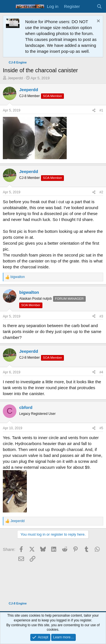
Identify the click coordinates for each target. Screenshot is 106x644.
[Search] (99, 6)
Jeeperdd (15, 78)
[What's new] (88, 6)
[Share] (94, 110)
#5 (101, 428)
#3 (101, 316)
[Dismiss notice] (98, 22)
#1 (101, 110)
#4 (101, 372)
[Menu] (8, 6)
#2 (101, 192)
